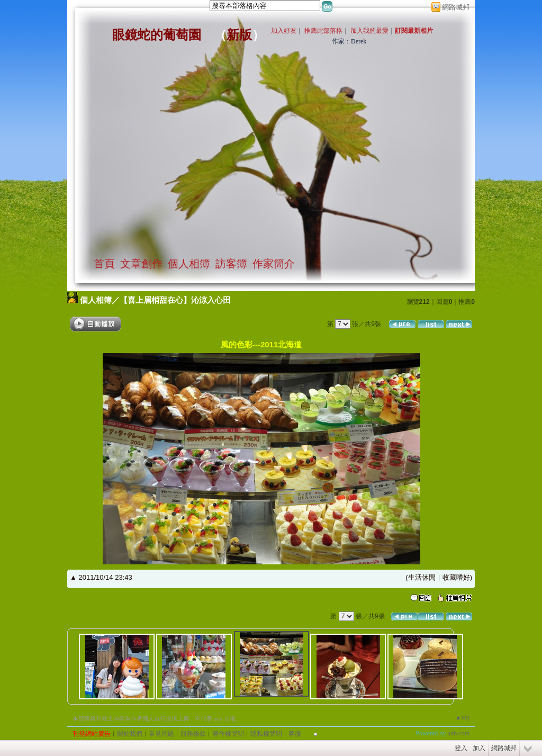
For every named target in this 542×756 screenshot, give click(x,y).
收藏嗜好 (456, 577)
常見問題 (161, 734)
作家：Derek (349, 41)
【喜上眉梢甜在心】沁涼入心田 (175, 300)
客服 (295, 734)
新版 (239, 35)
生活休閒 (422, 577)
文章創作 (141, 264)
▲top (462, 717)
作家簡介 (274, 264)
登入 (461, 748)
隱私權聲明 (266, 734)
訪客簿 (231, 264)
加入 (479, 748)
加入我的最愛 (369, 31)
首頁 (104, 264)
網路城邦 (456, 7)
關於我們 (130, 734)
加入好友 (284, 31)
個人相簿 (189, 264)
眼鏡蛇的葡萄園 (157, 35)
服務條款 (193, 734)
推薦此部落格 (323, 31)
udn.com (458, 733)
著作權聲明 (228, 734)
